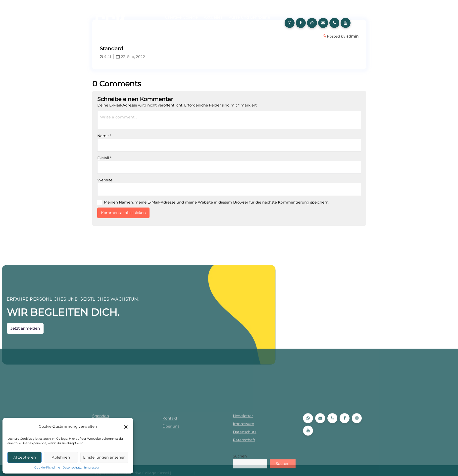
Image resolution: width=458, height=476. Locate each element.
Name (120, 136)
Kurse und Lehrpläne (249, 17)
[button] (126, 426)
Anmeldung (201, 28)
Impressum (93, 467)
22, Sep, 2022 (146, 57)
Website (120, 180)
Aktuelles (213, 17)
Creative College (181, 17)
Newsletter (243, 468)
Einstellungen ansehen (104, 457)
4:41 (121, 57)
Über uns (174, 28)
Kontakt (170, 470)
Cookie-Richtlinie (47, 467)
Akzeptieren (25, 457)
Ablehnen (61, 457)
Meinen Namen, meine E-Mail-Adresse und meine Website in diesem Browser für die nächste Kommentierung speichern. (232, 202)
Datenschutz (72, 467)
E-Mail (120, 158)
